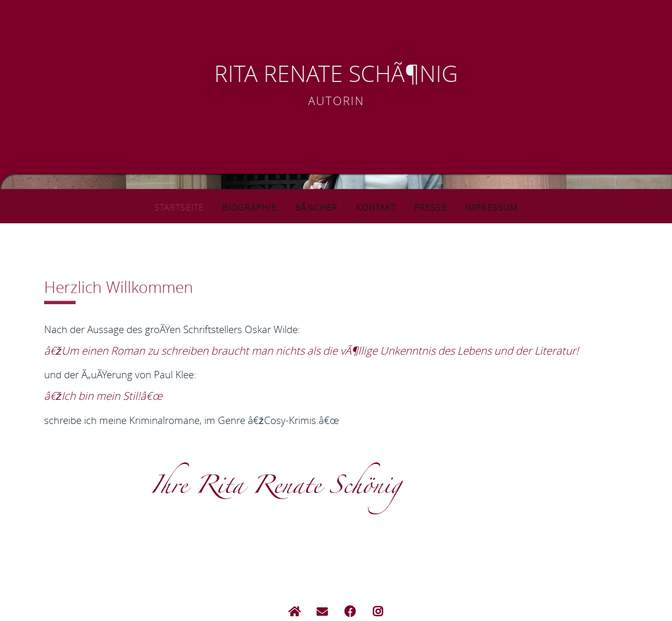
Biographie (248, 207)
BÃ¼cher (318, 207)
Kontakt (379, 207)
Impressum (499, 207)
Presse (434, 207)
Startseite (172, 207)
